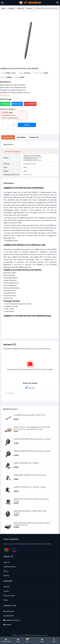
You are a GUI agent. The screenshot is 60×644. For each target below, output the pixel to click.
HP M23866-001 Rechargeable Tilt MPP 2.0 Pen (30, 415)
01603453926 (9, 616)
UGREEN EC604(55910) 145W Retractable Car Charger (32, 439)
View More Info (5, 96)
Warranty (6, 576)
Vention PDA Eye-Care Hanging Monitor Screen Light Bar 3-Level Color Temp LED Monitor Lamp (32, 428)
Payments (7, 587)
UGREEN (37, 249)
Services (6, 591)
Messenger (17, 104)
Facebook (7, 625)
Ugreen (10, 192)
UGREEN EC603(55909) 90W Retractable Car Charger (32, 451)
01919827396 (30, 104)
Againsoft (45, 635)
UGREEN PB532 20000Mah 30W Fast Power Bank (30, 475)
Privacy (6, 600)
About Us (6, 562)
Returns (6, 571)
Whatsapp (5, 104)
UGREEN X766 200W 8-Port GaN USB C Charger (30, 487)
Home (3, 8)
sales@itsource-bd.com (12, 620)
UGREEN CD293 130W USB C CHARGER (26, 463)
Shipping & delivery (10, 567)
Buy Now (27, 125)
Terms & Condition (9, 596)
